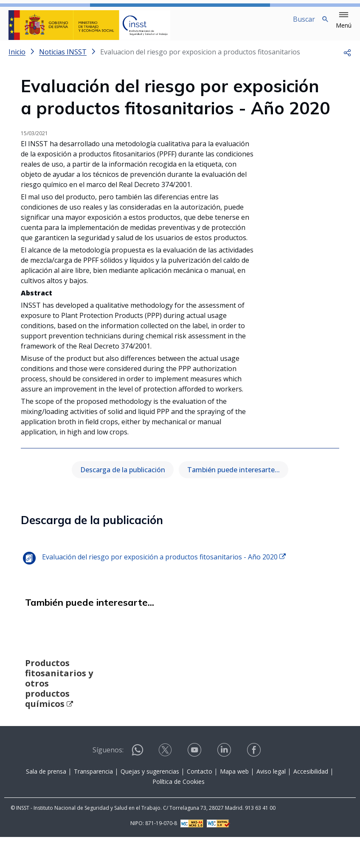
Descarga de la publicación (123, 477)
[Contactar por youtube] (195, 784)
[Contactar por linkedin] (225, 784)
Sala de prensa (46, 802)
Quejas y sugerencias (150, 802)
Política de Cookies (179, 813)
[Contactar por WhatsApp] (138, 784)
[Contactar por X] (166, 784)
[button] (344, 20)
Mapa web (234, 802)
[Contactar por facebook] (255, 784)
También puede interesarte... (233, 477)
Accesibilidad (311, 802)
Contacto (200, 802)
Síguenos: (108, 781)
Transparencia (93, 802)
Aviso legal (271, 802)
